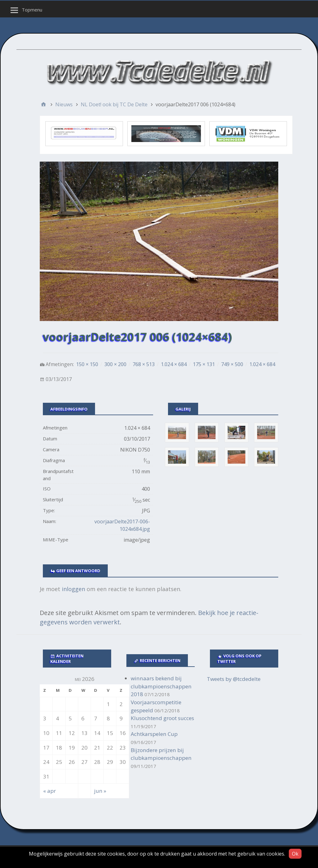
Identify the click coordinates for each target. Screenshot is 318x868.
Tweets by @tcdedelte (234, 679)
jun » (100, 791)
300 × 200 (115, 364)
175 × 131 (204, 364)
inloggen (73, 589)
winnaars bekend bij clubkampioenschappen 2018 (161, 686)
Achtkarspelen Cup (154, 734)
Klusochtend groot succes (162, 718)
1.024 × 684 (174, 364)
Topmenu (32, 10)
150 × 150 (87, 364)
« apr (50, 791)
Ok (295, 854)
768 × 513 (144, 364)
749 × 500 (232, 364)
